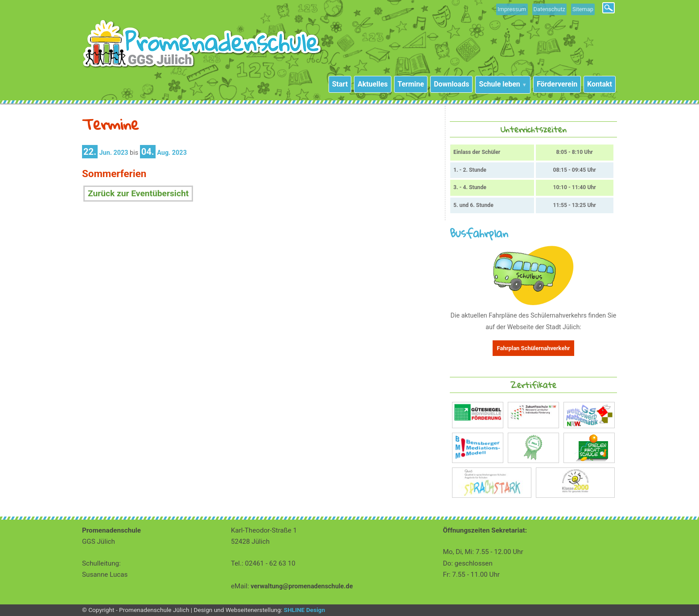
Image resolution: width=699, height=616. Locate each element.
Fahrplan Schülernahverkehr (534, 348)
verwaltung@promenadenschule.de (302, 586)
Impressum (512, 9)
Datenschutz (549, 9)
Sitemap (583, 9)
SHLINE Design (304, 610)
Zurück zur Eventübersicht (138, 193)
